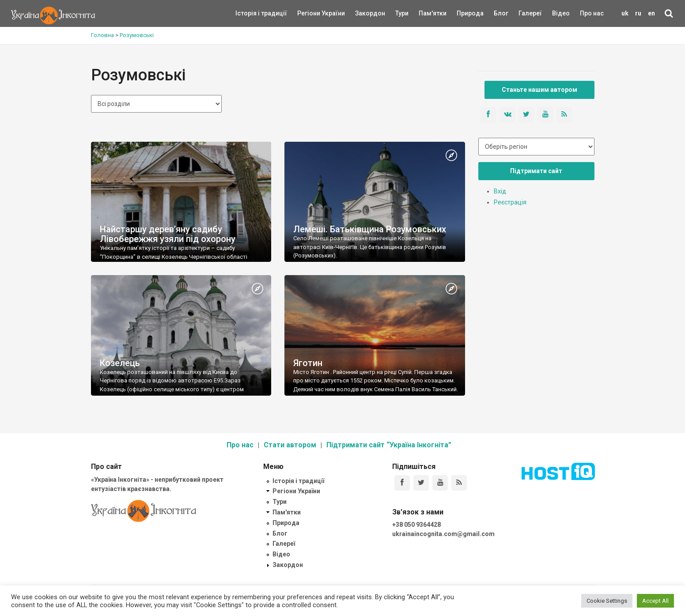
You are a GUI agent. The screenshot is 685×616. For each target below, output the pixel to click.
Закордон (363, 13)
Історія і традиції (248, 13)
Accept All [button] (655, 601)
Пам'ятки (426, 13)
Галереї (530, 13)
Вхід (500, 191)
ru (638, 13)
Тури (402, 13)
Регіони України (309, 13)
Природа (464, 13)
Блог (501, 13)
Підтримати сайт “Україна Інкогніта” (389, 445)
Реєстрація (510, 202)
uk (625, 13)
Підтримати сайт (536, 171)
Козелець (120, 363)
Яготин (308, 363)
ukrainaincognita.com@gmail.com (443, 534)
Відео (561, 13)
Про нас (592, 13)
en (651, 13)
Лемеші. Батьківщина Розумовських (370, 229)
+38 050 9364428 (416, 525)
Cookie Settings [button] (607, 601)
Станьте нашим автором (539, 90)
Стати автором (290, 445)
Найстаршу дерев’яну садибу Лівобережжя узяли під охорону (168, 234)
